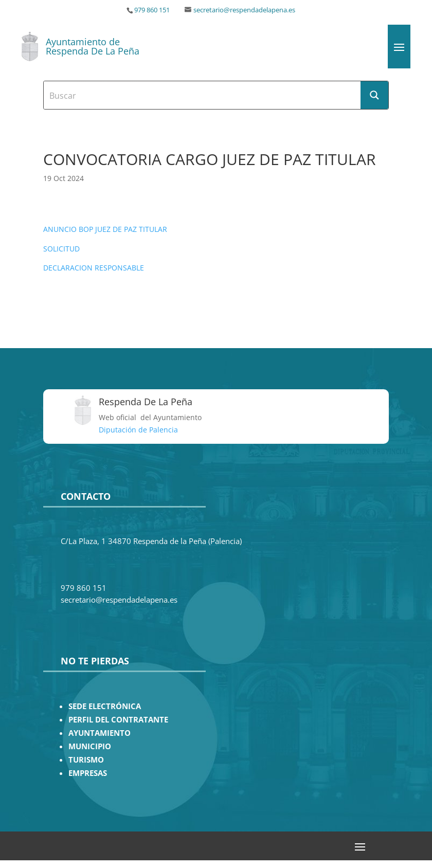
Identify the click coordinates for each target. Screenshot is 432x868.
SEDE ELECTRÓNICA (105, 706)
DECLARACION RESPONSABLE (94, 268)
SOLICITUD (61, 249)
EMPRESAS (88, 773)
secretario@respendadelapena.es (244, 10)
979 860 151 (152, 10)
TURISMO (86, 760)
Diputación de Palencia (138, 430)
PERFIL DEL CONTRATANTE (118, 720)
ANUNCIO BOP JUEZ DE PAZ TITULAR (105, 229)
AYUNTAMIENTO (100, 733)
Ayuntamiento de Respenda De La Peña (93, 46)
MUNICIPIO (90, 746)
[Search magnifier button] (374, 95)
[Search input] (203, 95)
